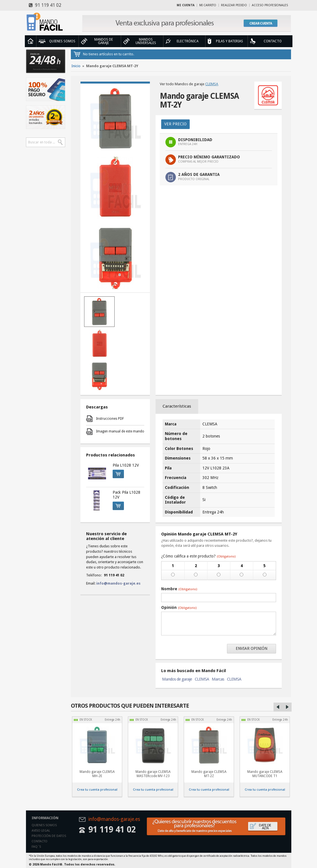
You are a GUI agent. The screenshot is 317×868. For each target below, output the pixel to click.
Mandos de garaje (177, 679)
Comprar (117, 473)
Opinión (179, 607)
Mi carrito (208, 5)
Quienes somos (44, 825)
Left (278, 707)
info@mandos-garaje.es (118, 583)
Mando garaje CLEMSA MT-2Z (209, 774)
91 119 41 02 (45, 5)
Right (287, 707)
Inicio (30, 41)
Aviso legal (41, 831)
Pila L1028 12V (126, 465)
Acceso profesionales (270, 5)
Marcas (218, 679)
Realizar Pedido (234, 5)
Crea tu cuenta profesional (97, 790)
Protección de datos (49, 836)
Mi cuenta (186, 5)
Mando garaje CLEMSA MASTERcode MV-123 (153, 774)
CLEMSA (212, 84)
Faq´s (36, 847)
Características (177, 406)
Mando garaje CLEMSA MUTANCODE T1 (265, 774)
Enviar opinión (252, 648)
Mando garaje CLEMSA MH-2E (97, 774)
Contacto (40, 841)
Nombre (179, 589)
